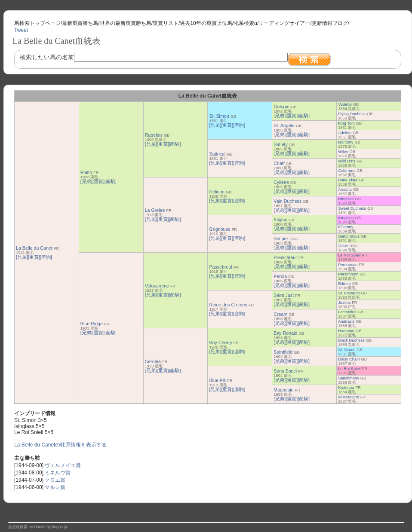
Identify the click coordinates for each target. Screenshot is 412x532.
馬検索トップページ (37, 23)
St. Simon (219, 116)
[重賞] (34, 257)
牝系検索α (245, 23)
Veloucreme (157, 286)
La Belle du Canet (34, 248)
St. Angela (284, 125)
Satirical (217, 154)
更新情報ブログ (330, 23)
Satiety (281, 144)
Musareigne (349, 397)
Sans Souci (285, 371)
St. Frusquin (349, 293)
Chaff (279, 163)
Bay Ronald (285, 333)
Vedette (345, 104)
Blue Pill (217, 380)
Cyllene (281, 182)
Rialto (86, 172)
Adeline (345, 133)
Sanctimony (349, 378)
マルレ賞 (55, 487)
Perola (280, 276)
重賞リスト (166, 23)
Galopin (281, 107)
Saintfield (283, 352)
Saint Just (284, 295)
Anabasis (346, 321)
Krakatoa (346, 388)
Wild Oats (347, 161)
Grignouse (220, 229)
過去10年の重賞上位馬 (206, 23)
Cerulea (153, 361)
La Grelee (155, 210)
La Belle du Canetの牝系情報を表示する (60, 445)
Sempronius (349, 236)
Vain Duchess (287, 201)
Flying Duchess (352, 114)
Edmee (344, 284)
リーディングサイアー (284, 23)
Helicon (217, 192)
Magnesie (283, 390)
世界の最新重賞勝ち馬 (126, 23)
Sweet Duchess (352, 208)
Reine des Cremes (228, 305)
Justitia (344, 303)
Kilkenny (346, 227)
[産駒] (46, 257)
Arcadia (345, 190)
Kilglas (280, 220)
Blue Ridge (92, 324)
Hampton (346, 331)
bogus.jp (60, 527)
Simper (281, 238)
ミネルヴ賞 (58, 473)
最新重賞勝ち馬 (80, 23)
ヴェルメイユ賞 (63, 465)
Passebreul (220, 267)
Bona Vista (348, 180)
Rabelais (154, 135)
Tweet (21, 30)
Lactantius (347, 312)
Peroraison (348, 265)
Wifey (343, 152)
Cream (280, 314)
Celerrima (347, 171)
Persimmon (348, 274)
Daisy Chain (349, 359)
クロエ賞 (55, 480)
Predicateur (285, 257)
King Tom (346, 123)
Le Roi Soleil (349, 255)
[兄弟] (22, 257)
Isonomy (346, 142)
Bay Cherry (220, 342)
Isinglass (346, 199)
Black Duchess (351, 340)
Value (343, 246)
